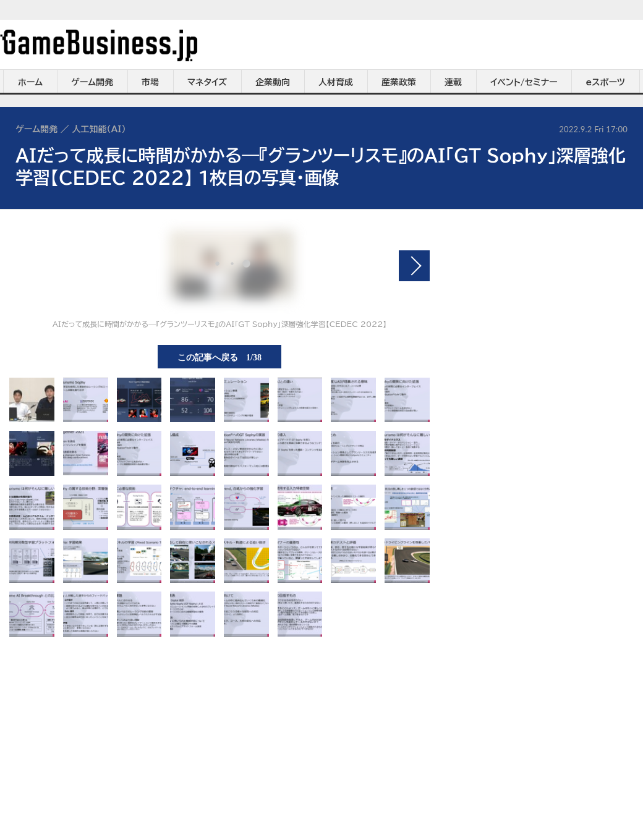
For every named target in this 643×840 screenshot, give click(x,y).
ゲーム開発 (92, 82)
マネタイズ (207, 82)
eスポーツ (606, 82)
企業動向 (273, 82)
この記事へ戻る (219, 357)
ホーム (30, 82)
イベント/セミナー (524, 82)
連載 (453, 82)
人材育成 (336, 82)
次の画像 (414, 266)
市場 (150, 82)
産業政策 (399, 82)
